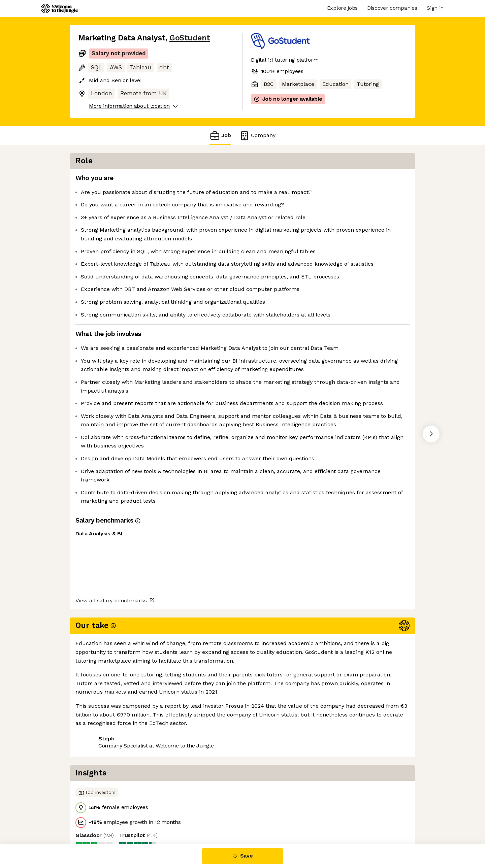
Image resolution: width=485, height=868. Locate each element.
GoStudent (190, 38)
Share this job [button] (97, 816)
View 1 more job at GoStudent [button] (164, 816)
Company (257, 136)
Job (220, 136)
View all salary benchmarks (111, 790)
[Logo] (59, 8)
